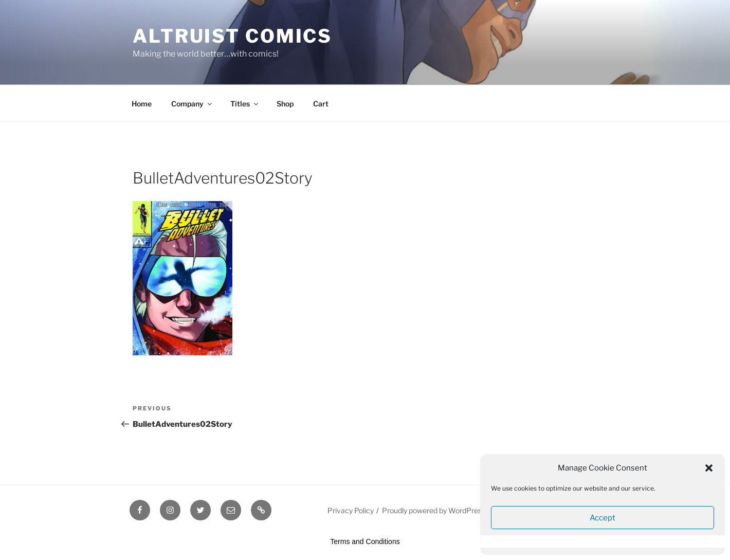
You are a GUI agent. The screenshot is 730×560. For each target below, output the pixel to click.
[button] (709, 468)
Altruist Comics (232, 36)
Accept (603, 518)
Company (192, 104)
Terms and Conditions (365, 541)
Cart (321, 104)
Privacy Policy (351, 510)
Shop (285, 104)
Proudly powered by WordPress (434, 510)
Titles (245, 104)
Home (142, 104)
